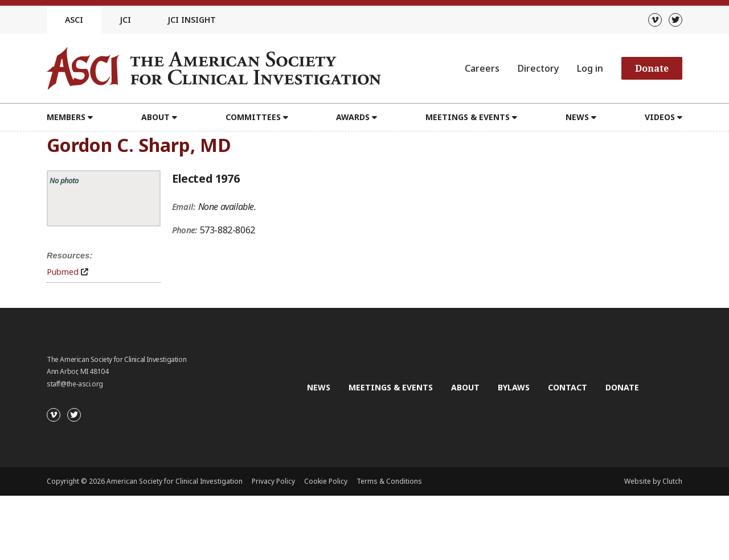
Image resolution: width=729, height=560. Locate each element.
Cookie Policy (326, 481)
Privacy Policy (273, 481)
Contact (568, 387)
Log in (590, 68)
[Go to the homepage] (214, 68)
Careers (482, 68)
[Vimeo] (655, 20)
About (155, 117)
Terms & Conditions (389, 481)
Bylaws (514, 387)
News (577, 117)
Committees (253, 117)
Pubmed (63, 272)
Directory (538, 68)
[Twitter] (675, 20)
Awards (353, 117)
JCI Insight (192, 20)
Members (66, 117)
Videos (660, 117)
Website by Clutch (653, 481)
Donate (652, 68)
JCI (125, 20)
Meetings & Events (468, 117)
